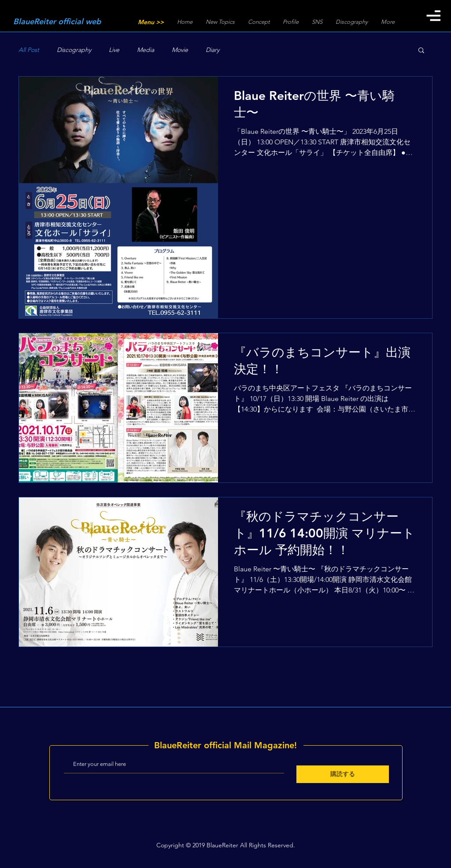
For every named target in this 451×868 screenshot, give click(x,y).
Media (146, 50)
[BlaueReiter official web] (65, 22)
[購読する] (343, 774)
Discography (74, 50)
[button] (433, 16)
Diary (213, 50)
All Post (29, 50)
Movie (180, 50)
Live (114, 50)
